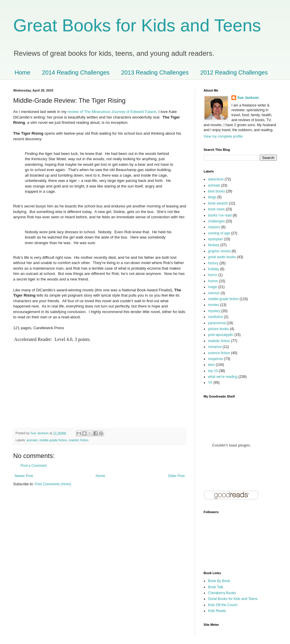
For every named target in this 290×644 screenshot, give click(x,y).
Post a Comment (34, 466)
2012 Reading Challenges (234, 72)
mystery (214, 311)
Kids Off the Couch (223, 605)
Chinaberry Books (222, 593)
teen (211, 365)
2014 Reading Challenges (76, 72)
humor (213, 281)
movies (214, 305)
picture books (218, 329)
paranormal (217, 323)
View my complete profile (223, 136)
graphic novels (219, 251)
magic (213, 287)
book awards (218, 203)
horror (213, 275)
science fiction (219, 353)
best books (216, 191)
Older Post (176, 476)
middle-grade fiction (53, 440)
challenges (216, 221)
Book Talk (216, 587)
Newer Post (24, 476)
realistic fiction (79, 440)
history (213, 263)
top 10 (213, 371)
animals (32, 440)
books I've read (220, 215)
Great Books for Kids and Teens (137, 25)
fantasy (214, 245)
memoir (214, 293)
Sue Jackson (248, 98)
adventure (216, 179)
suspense (215, 359)
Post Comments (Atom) (53, 484)
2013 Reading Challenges (155, 72)
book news (216, 209)
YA (210, 383)
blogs (212, 197)
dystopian (215, 239)
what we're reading (223, 377)
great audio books (222, 257)
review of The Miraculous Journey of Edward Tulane (112, 112)
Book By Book (219, 581)
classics (214, 227)
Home (22, 72)
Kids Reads (217, 611)
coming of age (219, 233)
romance (215, 347)
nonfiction (215, 317)
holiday (214, 269)
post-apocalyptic (221, 335)
